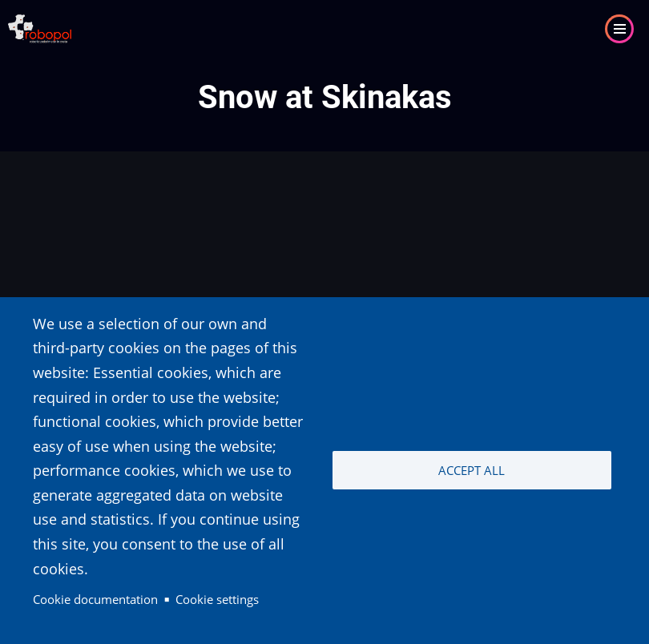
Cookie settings (217, 599)
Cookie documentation (95, 599)
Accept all (472, 470)
